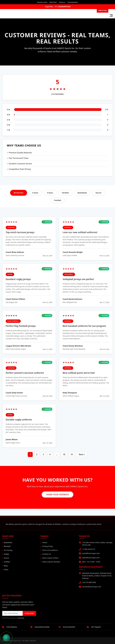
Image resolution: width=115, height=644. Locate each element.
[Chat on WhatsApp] (6, 638)
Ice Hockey (8, 550)
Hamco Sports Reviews (51, 562)
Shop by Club (103, 11)
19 (72, 454)
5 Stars (35, 193)
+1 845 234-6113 (89, 549)
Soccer (98, 193)
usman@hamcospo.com (92, 587)
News (6, 569)
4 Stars (50, 193)
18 (64, 454)
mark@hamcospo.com (91, 553)
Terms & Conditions (50, 550)
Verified (65, 193)
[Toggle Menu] (111, 15)
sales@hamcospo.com (91, 558)
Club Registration (73, 2)
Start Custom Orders (50, 558)
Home (45, 542)
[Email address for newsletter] (12, 613)
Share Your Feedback (57, 495)
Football (57, 200)
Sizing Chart (53, 2)
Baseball (7, 546)
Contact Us (62, 2)
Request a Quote (42, 2)
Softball (7, 562)
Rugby (6, 554)
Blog (6, 566)
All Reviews (19, 193)
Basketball (82, 193)
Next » (82, 454)
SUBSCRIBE (29, 613)
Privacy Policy (48, 546)
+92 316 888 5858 (89, 582)
